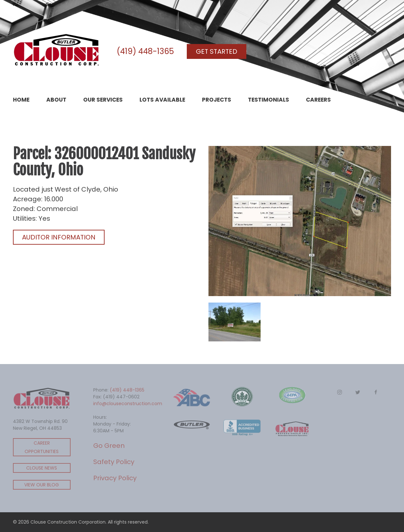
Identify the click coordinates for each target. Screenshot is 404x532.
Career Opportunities (42, 447)
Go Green (109, 446)
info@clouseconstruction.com (128, 404)
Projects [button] (217, 100)
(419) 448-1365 (145, 51)
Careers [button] (318, 100)
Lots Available (162, 100)
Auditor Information (59, 237)
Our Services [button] (103, 100)
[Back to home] (57, 51)
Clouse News (42, 468)
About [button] (56, 100)
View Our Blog (42, 485)
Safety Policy (114, 462)
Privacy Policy (115, 478)
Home (21, 100)
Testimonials (269, 100)
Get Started (217, 51)
